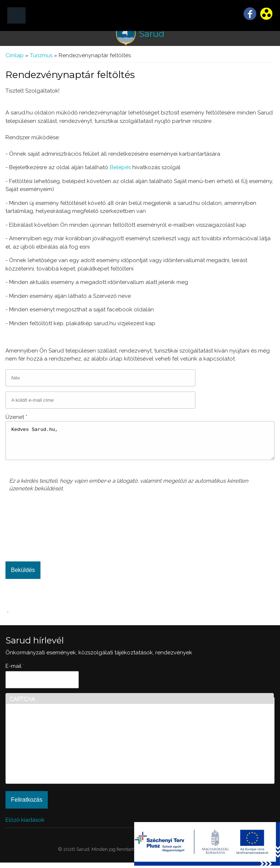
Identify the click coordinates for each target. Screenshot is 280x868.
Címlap (15, 55)
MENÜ (16, 15)
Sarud (152, 34)
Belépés (120, 167)
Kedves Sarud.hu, (140, 443)
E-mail (15, 672)
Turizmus (41, 55)
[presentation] (39, 530)
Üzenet (16, 417)
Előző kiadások (25, 825)
